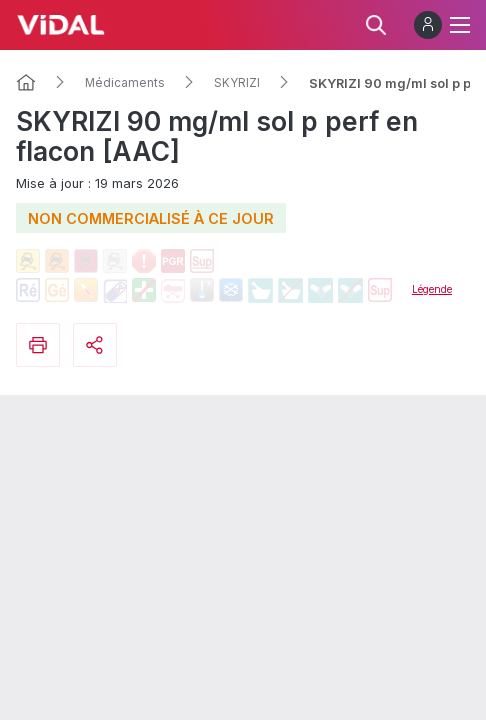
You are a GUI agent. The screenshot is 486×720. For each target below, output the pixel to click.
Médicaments (125, 83)
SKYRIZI (237, 83)
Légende (432, 289)
